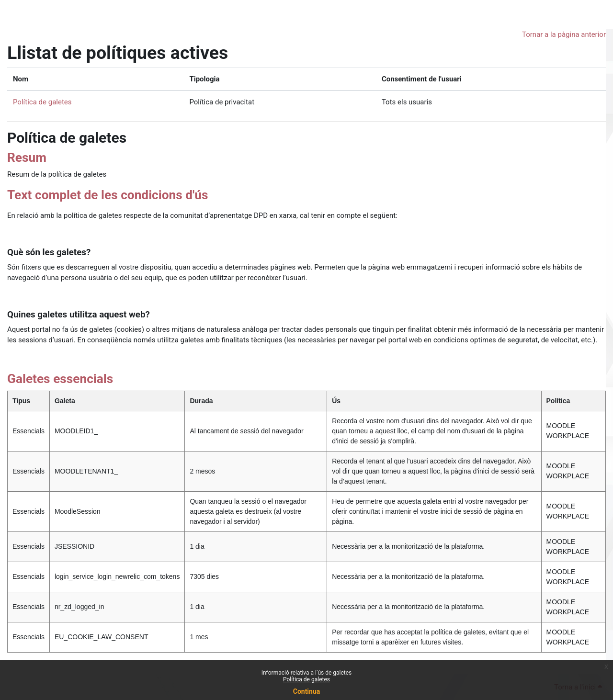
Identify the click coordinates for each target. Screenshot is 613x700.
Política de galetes (306, 679)
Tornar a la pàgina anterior (564, 34)
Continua (307, 691)
